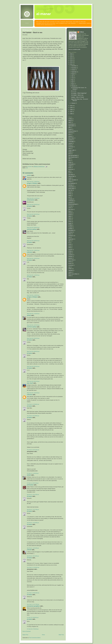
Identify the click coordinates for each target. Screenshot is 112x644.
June (73, 78)
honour (70, 182)
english (70, 166)
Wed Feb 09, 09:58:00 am (33, 241)
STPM (70, 251)
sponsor (70, 250)
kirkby (70, 194)
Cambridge (71, 141)
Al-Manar (30, 206)
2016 (71, 54)
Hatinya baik (71, 176)
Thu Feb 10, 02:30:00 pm (33, 416)
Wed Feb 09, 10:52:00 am (33, 258)
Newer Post (25, 635)
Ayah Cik (71, 133)
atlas (70, 128)
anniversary (71, 124)
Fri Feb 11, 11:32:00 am (33, 473)
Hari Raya (71, 175)
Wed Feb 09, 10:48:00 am (33, 250)
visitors (70, 272)
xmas (70, 276)
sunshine (71, 255)
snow (70, 246)
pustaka (70, 229)
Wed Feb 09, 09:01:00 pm (33, 381)
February (74, 86)
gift (69, 171)
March (73, 84)
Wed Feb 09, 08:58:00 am (33, 227)
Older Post (61, 635)
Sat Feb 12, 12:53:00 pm (33, 548)
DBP (70, 159)
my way (70, 206)
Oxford (70, 215)
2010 (71, 106)
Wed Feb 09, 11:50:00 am (33, 295)
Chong (70, 145)
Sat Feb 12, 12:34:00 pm (33, 523)
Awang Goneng (72, 131)
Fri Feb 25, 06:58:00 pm (33, 618)
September (74, 72)
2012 (71, 62)
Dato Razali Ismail (73, 157)
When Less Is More (73, 274)
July (72, 76)
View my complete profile (74, 49)
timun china (71, 260)
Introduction (71, 187)
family (70, 168)
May (72, 80)
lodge (70, 196)
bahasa (70, 136)
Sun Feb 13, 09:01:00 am (33, 593)
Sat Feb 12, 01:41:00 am (33, 495)
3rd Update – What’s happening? (79, 93)
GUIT (70, 173)
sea (27, 168)
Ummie (29, 175)
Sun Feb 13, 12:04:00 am (33, 567)
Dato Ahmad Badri (73, 155)
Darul (70, 154)
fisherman (71, 169)
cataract (70, 143)
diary (70, 161)
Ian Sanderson (72, 183)
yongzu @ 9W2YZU (32, 183)
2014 (71, 58)
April (73, 82)
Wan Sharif (30, 383)
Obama (70, 213)
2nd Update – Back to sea (77, 95)
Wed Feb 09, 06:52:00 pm (33, 338)
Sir (69, 243)
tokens (70, 262)
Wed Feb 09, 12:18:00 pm (33, 314)
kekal (70, 192)
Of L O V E (74, 91)
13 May (70, 119)
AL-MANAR (44, 14)
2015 (71, 56)
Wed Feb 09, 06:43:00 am (33, 205)
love (69, 197)
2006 (71, 114)
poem (70, 220)
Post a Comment (27, 631)
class (70, 148)
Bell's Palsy (71, 138)
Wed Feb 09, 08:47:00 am (33, 214)
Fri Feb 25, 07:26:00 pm (33, 629)
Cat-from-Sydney (32, 229)
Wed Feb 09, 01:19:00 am (33, 198)
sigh (69, 241)
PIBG (70, 216)
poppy (70, 223)
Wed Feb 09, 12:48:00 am (33, 182)
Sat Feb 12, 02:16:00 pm (33, 556)
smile (70, 244)
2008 (71, 110)
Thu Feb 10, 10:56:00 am (33, 404)
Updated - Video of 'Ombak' (78, 97)
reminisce (71, 236)
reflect (70, 234)
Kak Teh (70, 190)
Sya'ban (70, 256)
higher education (72, 180)
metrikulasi (71, 201)
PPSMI (70, 225)
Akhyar (70, 121)
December (74, 66)
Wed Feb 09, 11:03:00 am (33, 275)
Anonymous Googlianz (33, 606)
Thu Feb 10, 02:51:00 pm (33, 450)
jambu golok (71, 188)
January (73, 103)
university (71, 265)
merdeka (71, 199)
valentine (71, 270)
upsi (69, 267)
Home (43, 635)
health (70, 178)
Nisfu (70, 211)
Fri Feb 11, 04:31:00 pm (33, 483)
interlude (71, 185)
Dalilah (70, 152)
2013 (71, 60)
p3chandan (30, 485)
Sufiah (70, 253)
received (71, 232)
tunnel (70, 263)
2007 (71, 112)
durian (70, 162)
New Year (71, 209)
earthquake (71, 164)
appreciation (71, 126)
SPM (70, 248)
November (74, 68)
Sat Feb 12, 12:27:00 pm (33, 510)
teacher (70, 258)
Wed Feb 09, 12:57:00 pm (33, 325)
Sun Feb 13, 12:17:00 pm (33, 604)
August (73, 74)
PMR (70, 218)
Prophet (70, 227)
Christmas (71, 147)
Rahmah (29, 550)
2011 (71, 64)
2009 (71, 108)
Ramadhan (71, 230)
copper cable (72, 150)
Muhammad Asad (73, 204)
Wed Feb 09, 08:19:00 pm (33, 366)
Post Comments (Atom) (35, 638)
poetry (70, 222)
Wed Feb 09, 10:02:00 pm (33, 393)
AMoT (70, 122)
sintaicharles (31, 200)
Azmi (70, 134)
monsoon (71, 202)
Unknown (30, 252)
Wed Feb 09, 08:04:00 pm (33, 351)
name (70, 208)
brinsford (71, 140)
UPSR (70, 269)
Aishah (29, 315)
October (73, 70)
